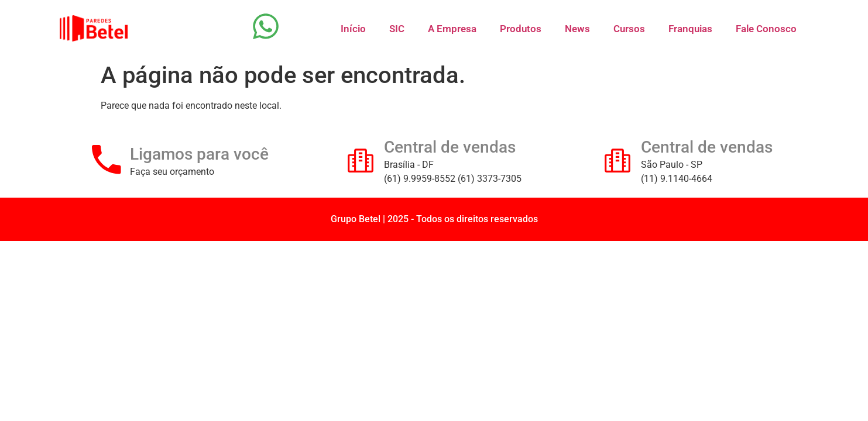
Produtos (521, 29)
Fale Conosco (766, 29)
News (577, 29)
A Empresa (452, 29)
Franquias (690, 29)
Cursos (629, 29)
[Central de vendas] (361, 160)
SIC (397, 29)
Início (353, 29)
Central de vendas (450, 147)
